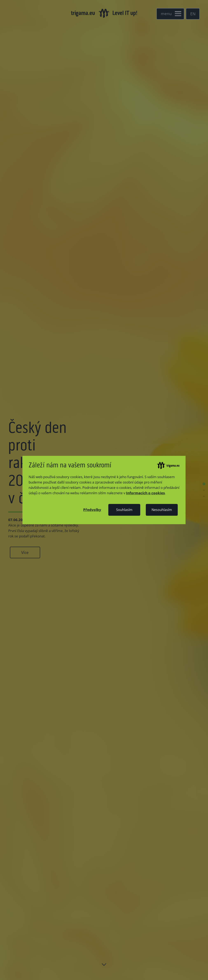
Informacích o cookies (145, 493)
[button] (92, 510)
